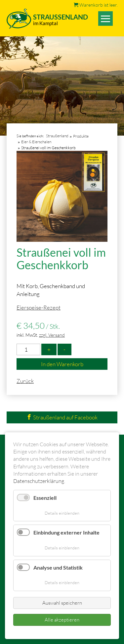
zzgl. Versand (52, 335)
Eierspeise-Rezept (39, 307)
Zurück (25, 381)
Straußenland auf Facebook (62, 417)
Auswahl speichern (62, 603)
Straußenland (57, 136)
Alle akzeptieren (62, 620)
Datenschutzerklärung (39, 481)
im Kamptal (45, 23)
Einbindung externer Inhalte (66, 532)
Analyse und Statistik (58, 567)
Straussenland (61, 17)
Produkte (81, 136)
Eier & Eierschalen (36, 142)
